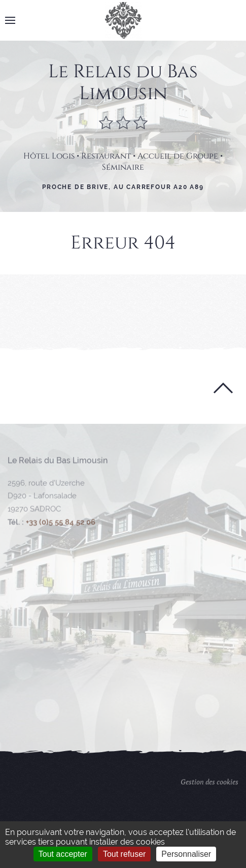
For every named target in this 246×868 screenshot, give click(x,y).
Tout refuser (124, 854)
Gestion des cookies (209, 786)
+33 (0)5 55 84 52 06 (61, 526)
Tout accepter (63, 854)
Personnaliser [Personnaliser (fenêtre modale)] (186, 854)
